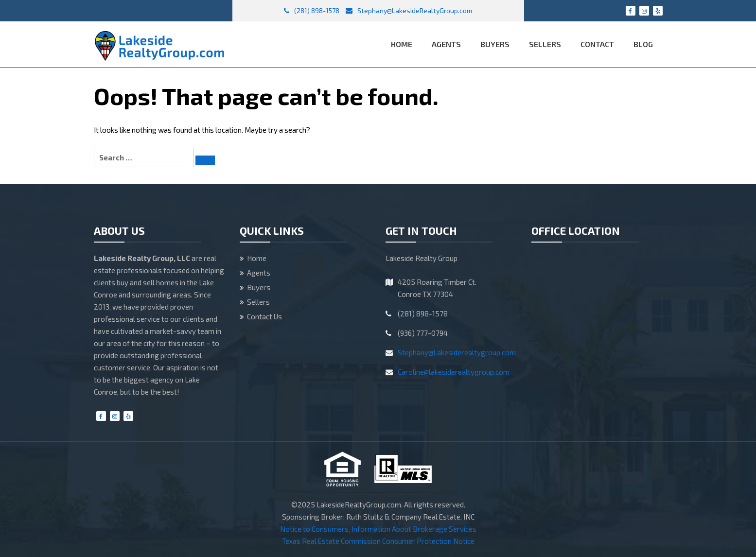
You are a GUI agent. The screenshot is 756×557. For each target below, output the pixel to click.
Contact (597, 44)
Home (402, 44)
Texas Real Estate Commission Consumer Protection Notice (378, 541)
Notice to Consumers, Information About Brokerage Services (378, 529)
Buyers (495, 44)
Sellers (545, 44)
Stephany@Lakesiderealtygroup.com (457, 352)
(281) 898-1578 (312, 10)
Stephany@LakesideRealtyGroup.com (409, 10)
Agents (446, 44)
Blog (643, 44)
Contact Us (264, 316)
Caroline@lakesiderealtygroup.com (454, 372)
